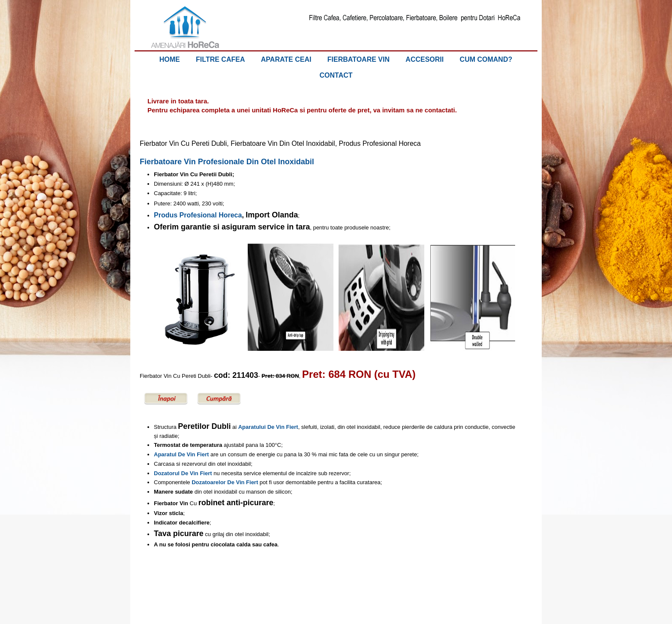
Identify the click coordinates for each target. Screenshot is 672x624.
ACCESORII (424, 59)
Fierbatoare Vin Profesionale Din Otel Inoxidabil (227, 162)
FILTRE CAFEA (220, 59)
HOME (170, 59)
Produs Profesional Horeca (198, 215)
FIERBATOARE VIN (358, 59)
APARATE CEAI (286, 59)
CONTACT (336, 75)
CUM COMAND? (486, 59)
